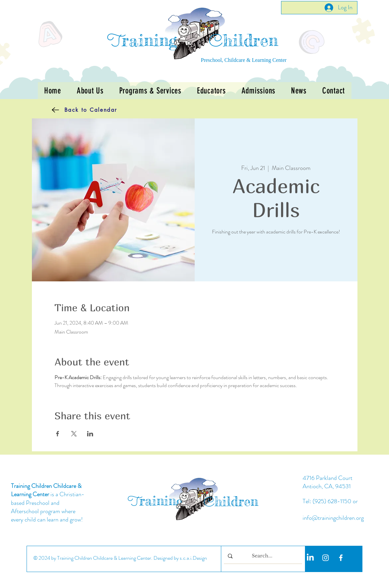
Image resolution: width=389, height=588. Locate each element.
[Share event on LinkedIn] (90, 434)
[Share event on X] (74, 434)
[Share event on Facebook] (58, 434)
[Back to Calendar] (75, 110)
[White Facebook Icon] (341, 558)
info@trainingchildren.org (333, 518)
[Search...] (262, 556)
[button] (150, 91)
